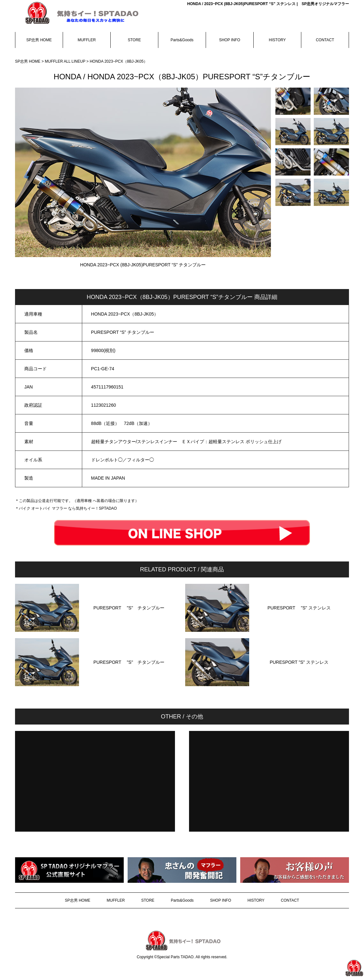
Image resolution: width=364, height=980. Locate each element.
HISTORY (277, 40)
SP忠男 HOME (39, 40)
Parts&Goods (182, 40)
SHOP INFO (230, 40)
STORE (134, 40)
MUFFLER (87, 40)
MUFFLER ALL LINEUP (66, 61)
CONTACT (325, 40)
